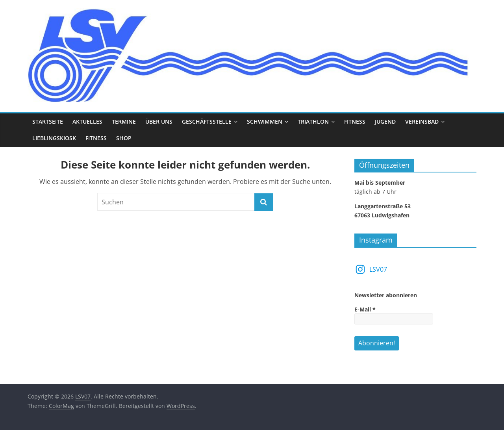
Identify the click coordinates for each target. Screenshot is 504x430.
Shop (124, 138)
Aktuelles (87, 121)
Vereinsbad (422, 121)
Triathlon (313, 121)
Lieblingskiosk (54, 138)
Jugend (385, 121)
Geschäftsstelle (207, 121)
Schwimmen (265, 121)
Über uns (159, 121)
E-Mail (365, 309)
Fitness (355, 121)
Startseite (48, 121)
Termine (124, 121)
